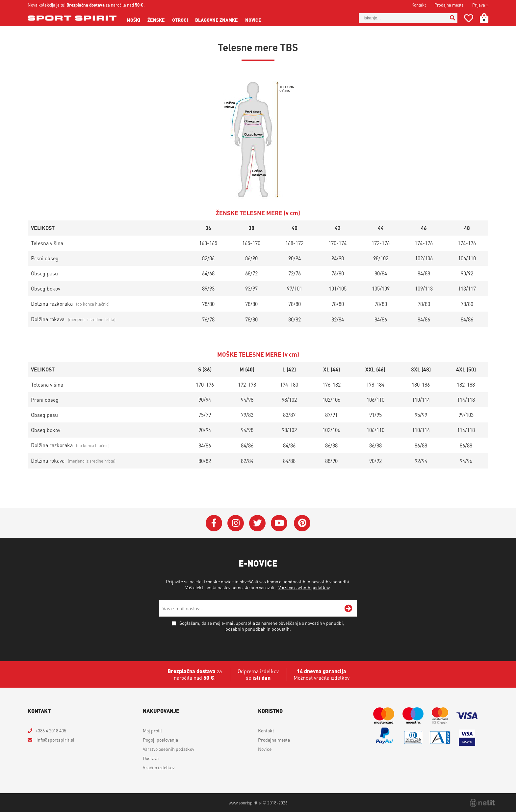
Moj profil (152, 730)
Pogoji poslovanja (160, 740)
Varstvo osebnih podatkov (304, 587)
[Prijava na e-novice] (348, 608)
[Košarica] (488, 18)
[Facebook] (214, 523)
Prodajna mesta (449, 5)
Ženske (156, 20)
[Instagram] (236, 523)
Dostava (151, 758)
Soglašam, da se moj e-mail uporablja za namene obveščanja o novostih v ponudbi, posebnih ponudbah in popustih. (262, 626)
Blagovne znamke (217, 20)
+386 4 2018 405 (51, 730)
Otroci (180, 20)
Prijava (480, 5)
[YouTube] (279, 523)
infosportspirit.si (55, 740)
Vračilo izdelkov (159, 767)
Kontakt (419, 5)
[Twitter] (257, 523)
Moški (133, 20)
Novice (253, 20)
